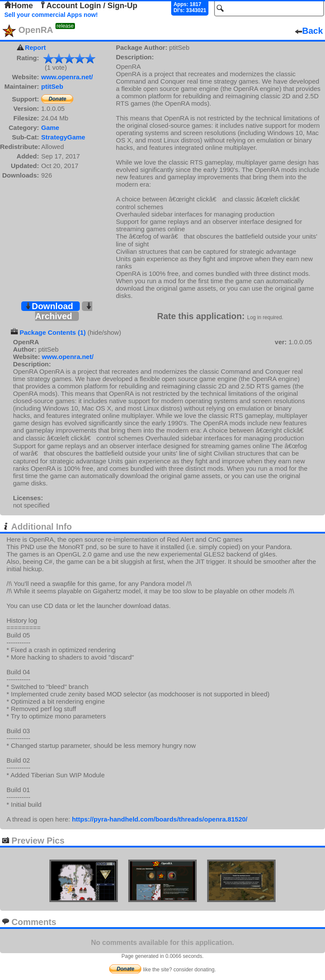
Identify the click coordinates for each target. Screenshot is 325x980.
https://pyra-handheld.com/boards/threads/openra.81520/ (160, 819)
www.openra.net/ (67, 77)
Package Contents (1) (53, 332)
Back (309, 31)
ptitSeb (52, 86)
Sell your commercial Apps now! (51, 15)
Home (19, 6)
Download (49, 306)
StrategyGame (63, 137)
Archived (64, 312)
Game (50, 128)
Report (35, 47)
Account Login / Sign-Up (88, 6)
